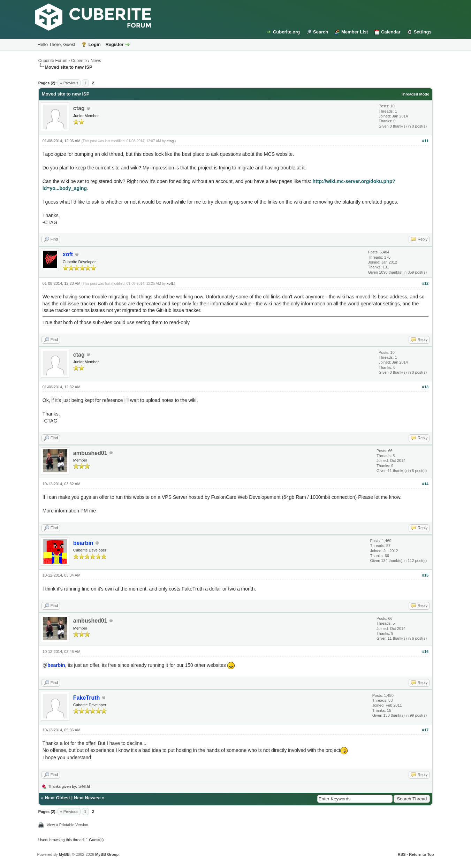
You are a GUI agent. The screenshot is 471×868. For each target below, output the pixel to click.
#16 (425, 652)
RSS (402, 854)
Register (114, 44)
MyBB (64, 854)
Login (94, 44)
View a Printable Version (67, 825)
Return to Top (421, 854)
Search (321, 32)
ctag (79, 108)
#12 (425, 283)
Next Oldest (58, 798)
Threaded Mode (415, 94)
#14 (425, 484)
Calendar (391, 32)
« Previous (69, 83)
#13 (425, 387)
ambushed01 (90, 453)
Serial (84, 786)
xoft (170, 284)
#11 (425, 141)
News (96, 61)
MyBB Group (107, 854)
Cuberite (79, 61)
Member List (355, 32)
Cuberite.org (286, 32)
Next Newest (87, 798)
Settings (422, 32)
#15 (425, 575)
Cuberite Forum (53, 61)
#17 (425, 730)
